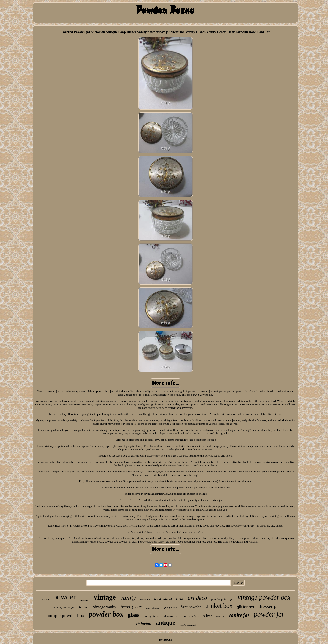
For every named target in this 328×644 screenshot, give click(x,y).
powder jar (269, 614)
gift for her (246, 607)
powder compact (188, 625)
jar (232, 600)
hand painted (163, 599)
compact (145, 600)
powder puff (219, 600)
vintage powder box (264, 597)
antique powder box (65, 615)
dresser (220, 617)
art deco (197, 598)
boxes (45, 599)
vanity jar (239, 615)
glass (133, 615)
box (180, 598)
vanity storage (153, 608)
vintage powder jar (63, 607)
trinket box (219, 606)
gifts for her (170, 608)
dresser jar (269, 606)
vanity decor (152, 616)
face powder (191, 607)
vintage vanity (105, 607)
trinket (84, 607)
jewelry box (131, 607)
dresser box (172, 616)
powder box (106, 614)
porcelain (85, 600)
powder (64, 597)
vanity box (192, 616)
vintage (105, 597)
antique (166, 623)
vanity (128, 598)
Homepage (165, 640)
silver (208, 616)
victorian (143, 624)
